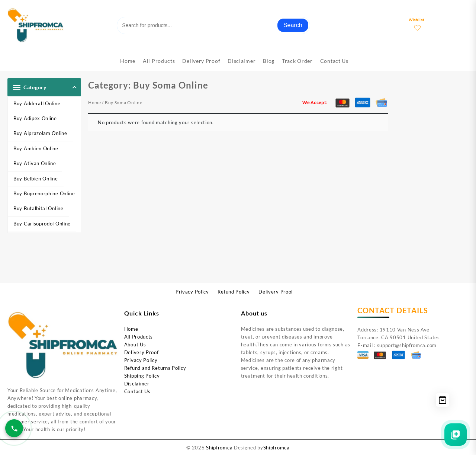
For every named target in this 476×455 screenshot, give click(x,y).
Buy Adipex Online (35, 118)
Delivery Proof (141, 352)
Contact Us (137, 391)
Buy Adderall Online (37, 103)
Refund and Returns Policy (155, 368)
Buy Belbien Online (36, 179)
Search (293, 25)
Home (95, 102)
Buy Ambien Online (36, 148)
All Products (139, 337)
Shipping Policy (142, 376)
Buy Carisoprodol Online (42, 224)
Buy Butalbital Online (38, 208)
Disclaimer (137, 384)
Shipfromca (219, 448)
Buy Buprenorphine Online (44, 193)
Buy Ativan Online (35, 163)
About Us (135, 345)
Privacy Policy (141, 360)
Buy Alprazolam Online (40, 133)
